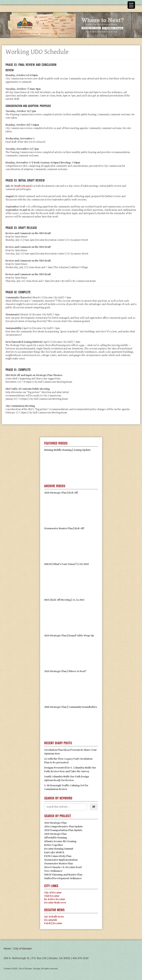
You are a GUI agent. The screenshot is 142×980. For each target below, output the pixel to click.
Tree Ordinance (53, 871)
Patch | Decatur (53, 923)
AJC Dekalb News (54, 917)
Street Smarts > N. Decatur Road (63, 867)
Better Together (54, 845)
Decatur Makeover (55, 903)
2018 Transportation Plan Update (63, 830)
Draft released (23, 186)
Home (7, 949)
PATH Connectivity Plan (58, 856)
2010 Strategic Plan (55, 823)
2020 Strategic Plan (55, 834)
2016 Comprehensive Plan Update (64, 827)
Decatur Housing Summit (59, 849)
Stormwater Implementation (61, 860)
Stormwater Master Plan (59, 864)
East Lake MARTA (54, 853)
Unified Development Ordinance (63, 878)
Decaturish (51, 920)
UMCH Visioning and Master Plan (63, 875)
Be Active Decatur (55, 899)
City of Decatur (53, 893)
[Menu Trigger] (131, 5)
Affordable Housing (56, 838)
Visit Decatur (52, 896)
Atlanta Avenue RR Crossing (60, 841)
